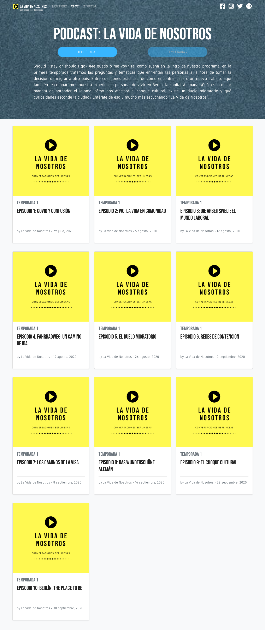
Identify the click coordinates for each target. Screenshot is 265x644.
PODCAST (75, 7)
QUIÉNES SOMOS (59, 7)
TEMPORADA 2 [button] (178, 52)
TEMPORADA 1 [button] (88, 52)
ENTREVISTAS (89, 7)
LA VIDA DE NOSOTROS (30, 7)
